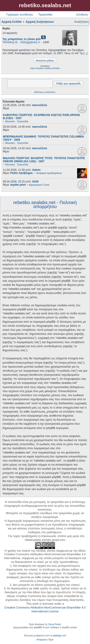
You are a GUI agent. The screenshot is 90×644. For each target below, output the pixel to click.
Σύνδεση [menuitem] (82, 14)
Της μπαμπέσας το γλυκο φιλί (22, 39)
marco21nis (40, 105)
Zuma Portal (54, 624)
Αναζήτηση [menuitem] (81, 22)
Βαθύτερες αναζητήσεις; (45, 92)
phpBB (37, 627)
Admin (36, 170)
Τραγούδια (45, 14)
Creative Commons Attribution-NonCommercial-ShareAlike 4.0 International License (45, 609)
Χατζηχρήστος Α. (31, 42)
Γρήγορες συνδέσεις (20, 14)
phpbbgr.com (59, 636)
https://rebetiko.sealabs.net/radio (45, 68)
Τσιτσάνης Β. (10, 42)
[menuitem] (42, 640)
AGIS (35, 182)
